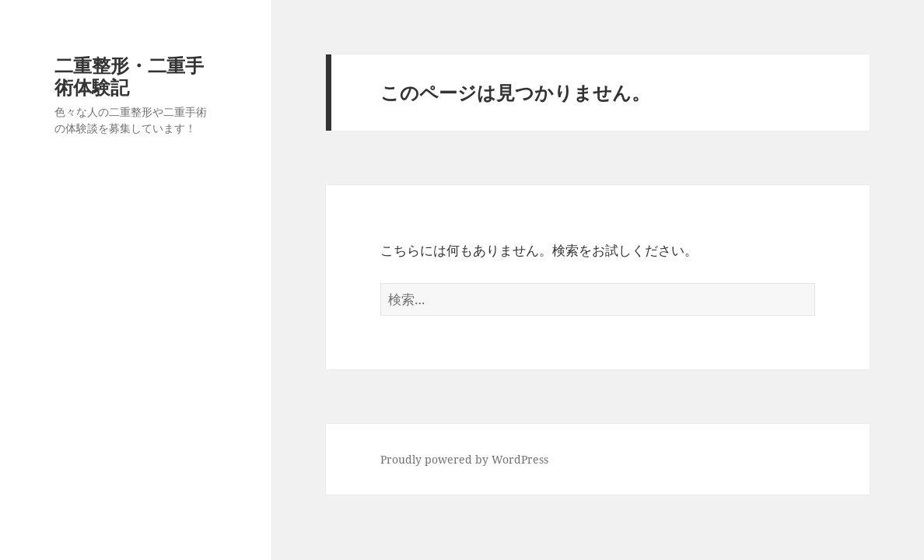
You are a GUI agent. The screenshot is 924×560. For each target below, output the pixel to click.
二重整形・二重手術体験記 (129, 76)
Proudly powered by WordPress (464, 459)
